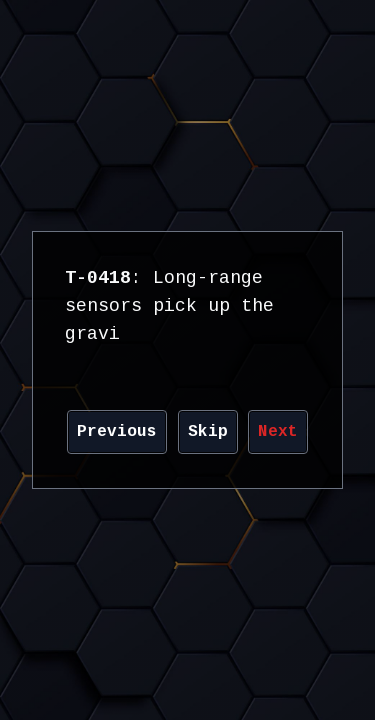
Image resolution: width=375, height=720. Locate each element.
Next (278, 432)
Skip (208, 432)
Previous (117, 432)
